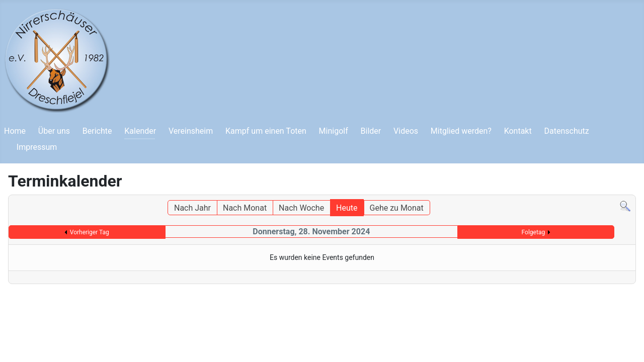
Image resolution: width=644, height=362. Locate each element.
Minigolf (334, 131)
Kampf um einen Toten (266, 131)
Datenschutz (567, 131)
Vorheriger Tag (90, 232)
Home (15, 131)
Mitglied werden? (461, 131)
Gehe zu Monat (397, 208)
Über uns (54, 131)
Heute (347, 208)
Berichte (97, 131)
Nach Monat (245, 208)
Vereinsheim (191, 131)
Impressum (37, 147)
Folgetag (534, 232)
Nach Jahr (192, 208)
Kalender (140, 131)
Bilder (371, 131)
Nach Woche (301, 208)
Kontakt (518, 131)
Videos (406, 131)
